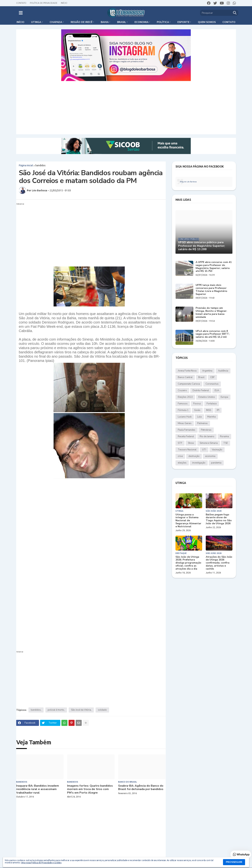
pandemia (216, 463)
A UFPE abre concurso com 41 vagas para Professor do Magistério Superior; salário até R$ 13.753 (214, 267)
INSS (209, 410)
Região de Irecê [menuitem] (82, 22)
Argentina (207, 371)
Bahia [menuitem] (105, 22)
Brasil (201, 377)
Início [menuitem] (20, 22)
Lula (199, 417)
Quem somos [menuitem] (207, 22)
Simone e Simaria (209, 443)
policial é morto (56, 710)
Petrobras (206, 430)
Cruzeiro (182, 390)
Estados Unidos (207, 397)
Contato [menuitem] (229, 22)
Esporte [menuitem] (183, 22)
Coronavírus (212, 384)
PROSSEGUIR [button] (234, 862)
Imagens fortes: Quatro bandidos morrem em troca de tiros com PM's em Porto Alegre (90, 789)
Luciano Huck (185, 417)
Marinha (212, 417)
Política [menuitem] (163, 22)
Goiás (197, 410)
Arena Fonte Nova (187, 371)
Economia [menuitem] (141, 22)
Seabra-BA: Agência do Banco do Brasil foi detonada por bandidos (141, 788)
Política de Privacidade (44, 3)
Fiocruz (197, 404)
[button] (21, 13)
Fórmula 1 (183, 410)
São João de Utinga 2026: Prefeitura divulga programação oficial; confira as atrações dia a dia (188, 563)
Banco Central (185, 377)
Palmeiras (202, 423)
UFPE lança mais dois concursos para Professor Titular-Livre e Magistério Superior (211, 290)
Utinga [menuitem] (36, 22)
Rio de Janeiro (207, 436)
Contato (21, 3)
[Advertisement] (126, 108)
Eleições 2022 (185, 397)
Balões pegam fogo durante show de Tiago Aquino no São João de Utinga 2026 (219, 519)
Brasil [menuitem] (122, 22)
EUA (217, 390)
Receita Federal (186, 436)
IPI (218, 410)
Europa (224, 397)
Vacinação (217, 450)
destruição (194, 456)
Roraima (224, 436)
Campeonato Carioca (189, 384)
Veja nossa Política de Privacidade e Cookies (41, 863)
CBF (212, 377)
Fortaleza (212, 404)
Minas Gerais (185, 423)
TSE (226, 443)
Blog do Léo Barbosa (188, 182)
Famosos (183, 404)
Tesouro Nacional (187, 450)
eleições (182, 463)
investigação (199, 463)
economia (210, 456)
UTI (204, 450)
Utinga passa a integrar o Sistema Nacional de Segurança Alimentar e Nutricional (188, 521)
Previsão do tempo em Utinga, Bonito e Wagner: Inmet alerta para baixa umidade (211, 313)
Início (64, 3)
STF (180, 443)
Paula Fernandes (187, 430)
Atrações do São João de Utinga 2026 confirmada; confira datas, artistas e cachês (219, 563)
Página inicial (26, 165)
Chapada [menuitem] (56, 22)
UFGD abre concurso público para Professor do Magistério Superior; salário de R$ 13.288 (202, 246)
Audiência (223, 371)
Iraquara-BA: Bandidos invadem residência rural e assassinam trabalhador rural (38, 789)
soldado (102, 710)
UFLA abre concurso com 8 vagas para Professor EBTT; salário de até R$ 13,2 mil (213, 334)
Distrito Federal (201, 390)
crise (180, 456)
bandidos (40, 165)
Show (191, 443)
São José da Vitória (81, 710)
